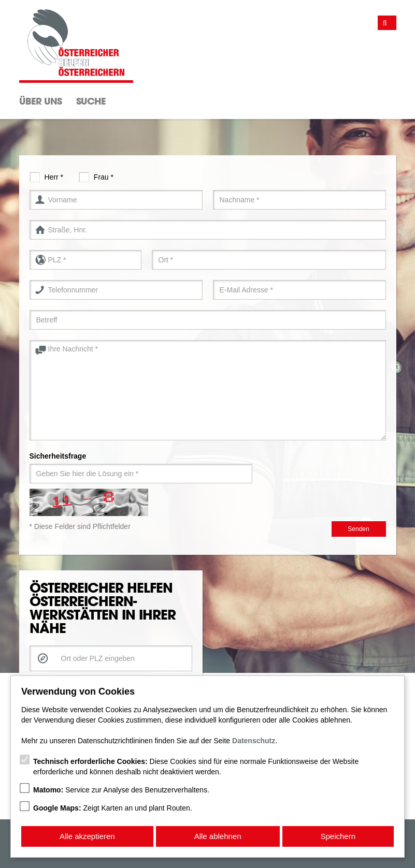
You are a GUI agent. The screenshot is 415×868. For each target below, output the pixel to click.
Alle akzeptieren (87, 836)
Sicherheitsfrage (58, 456)
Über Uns (40, 101)
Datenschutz (254, 741)
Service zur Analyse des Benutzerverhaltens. (121, 790)
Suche (91, 101)
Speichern (338, 836)
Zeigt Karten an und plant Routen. (113, 808)
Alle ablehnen (218, 836)
